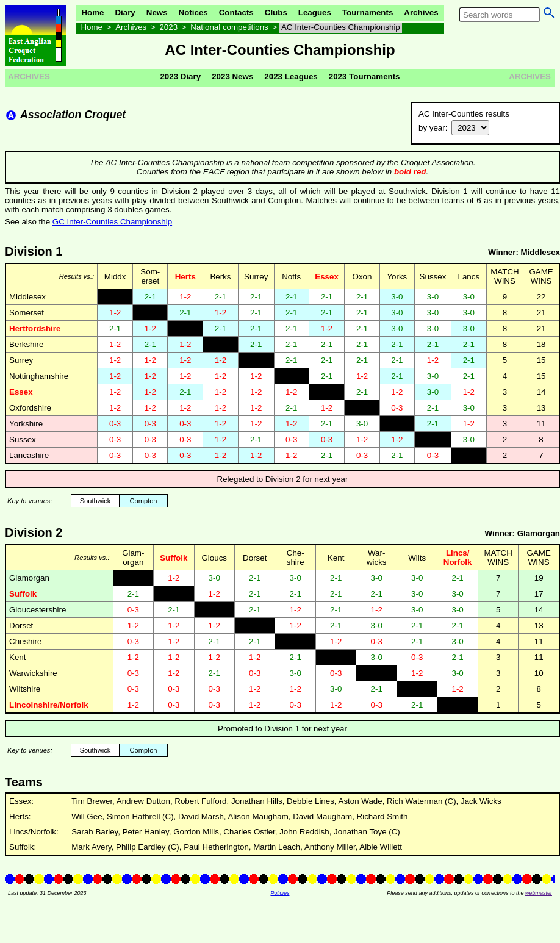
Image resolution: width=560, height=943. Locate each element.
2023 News (232, 77)
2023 (168, 27)
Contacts (236, 13)
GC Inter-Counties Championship (112, 222)
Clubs (276, 13)
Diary (125, 13)
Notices (193, 13)
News (157, 13)
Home (92, 13)
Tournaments (368, 13)
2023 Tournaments (364, 77)
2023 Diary (180, 77)
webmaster (539, 893)
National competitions (229, 27)
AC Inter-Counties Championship (341, 27)
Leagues (315, 13)
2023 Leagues (291, 77)
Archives (421, 13)
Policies (280, 893)
